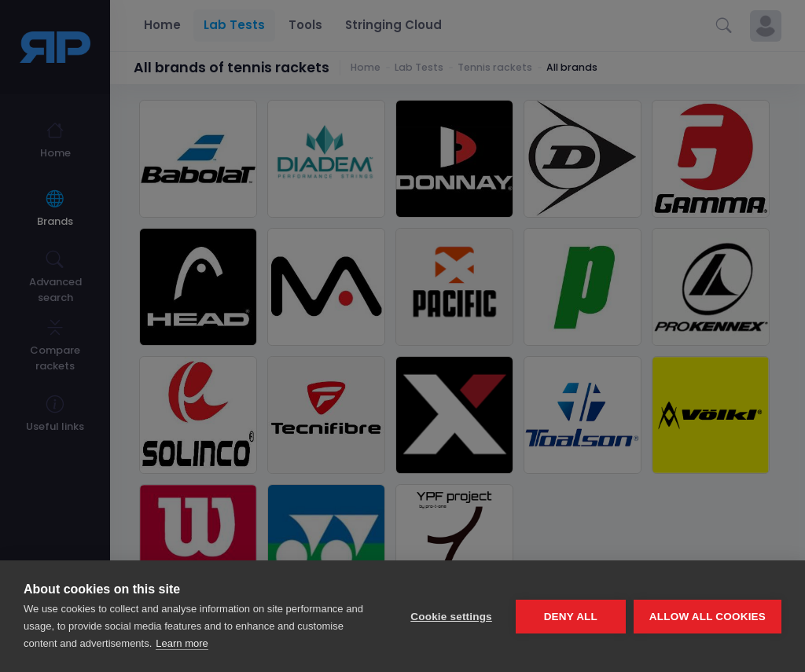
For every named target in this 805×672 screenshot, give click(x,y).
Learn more (182, 643)
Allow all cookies (708, 617)
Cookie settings (451, 617)
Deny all (571, 617)
